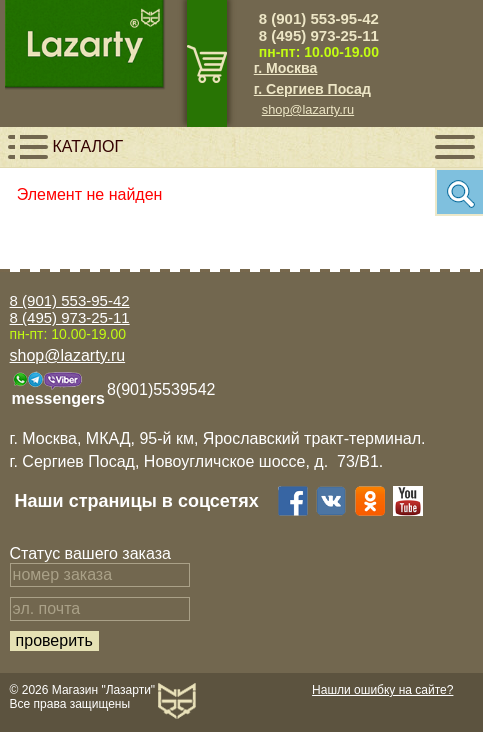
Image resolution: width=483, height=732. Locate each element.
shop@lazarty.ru (308, 109)
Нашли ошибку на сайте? (382, 690)
